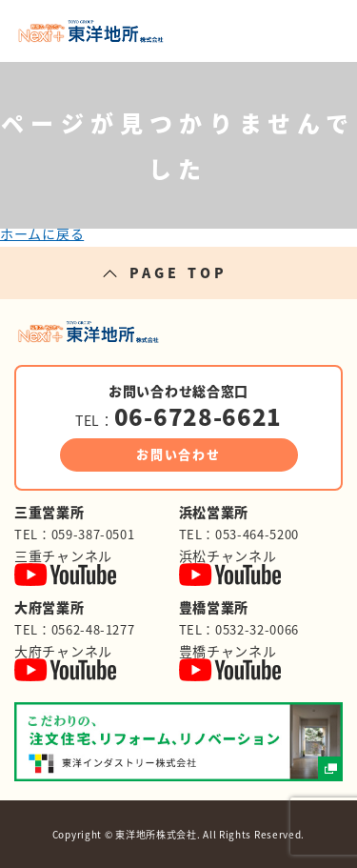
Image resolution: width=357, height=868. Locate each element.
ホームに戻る (42, 233)
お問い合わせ (179, 454)
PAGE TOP (179, 273)
